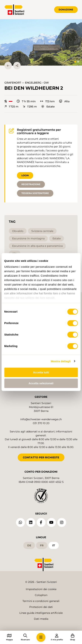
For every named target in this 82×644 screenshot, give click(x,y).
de (29, 545)
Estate (48, 107)
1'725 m (11, 107)
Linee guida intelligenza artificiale (41, 613)
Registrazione (31, 184)
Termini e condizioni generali (41, 601)
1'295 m (30, 107)
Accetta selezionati (41, 383)
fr (42, 545)
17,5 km (47, 101)
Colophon (41, 595)
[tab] (75, 62)
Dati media (41, 619)
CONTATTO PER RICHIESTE (41, 457)
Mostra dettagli (61, 361)
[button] (41, 42)
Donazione (66, 10)
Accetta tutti (41, 372)
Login (25, 175)
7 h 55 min (26, 101)
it (54, 545)
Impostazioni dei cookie (41, 589)
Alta (64, 101)
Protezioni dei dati (41, 607)
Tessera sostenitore (35, 193)
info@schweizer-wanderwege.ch (41, 419)
